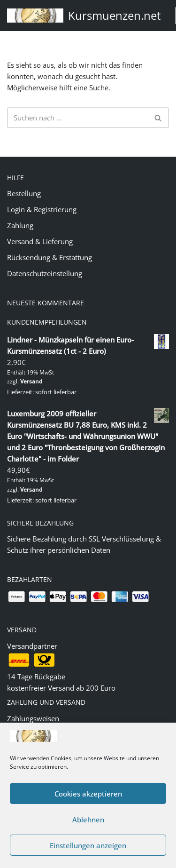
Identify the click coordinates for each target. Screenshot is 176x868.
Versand (31, 381)
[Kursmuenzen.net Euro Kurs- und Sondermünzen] (84, 16)
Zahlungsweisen (33, 718)
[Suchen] (77, 118)
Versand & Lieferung (40, 241)
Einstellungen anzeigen (88, 845)
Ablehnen (88, 820)
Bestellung (24, 193)
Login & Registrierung (42, 209)
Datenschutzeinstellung (45, 273)
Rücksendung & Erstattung (50, 257)
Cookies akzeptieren (88, 794)
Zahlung (20, 225)
